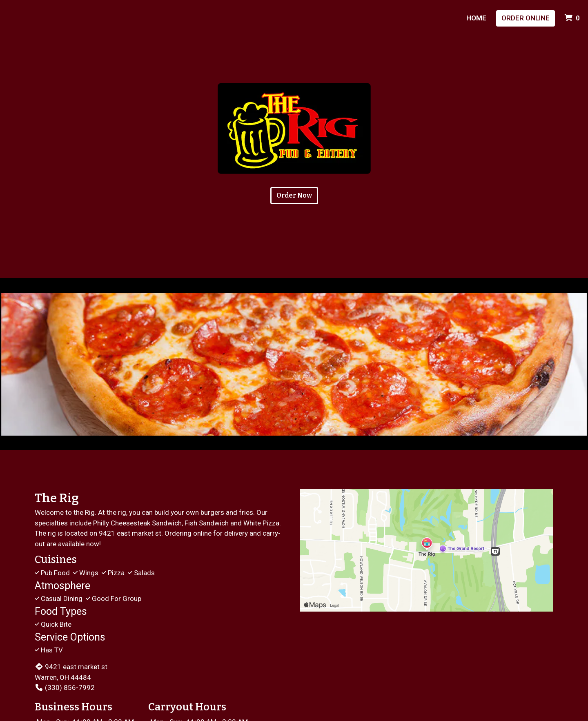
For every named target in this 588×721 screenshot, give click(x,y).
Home (476, 18)
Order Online (526, 18)
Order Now (294, 195)
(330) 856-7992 (65, 688)
